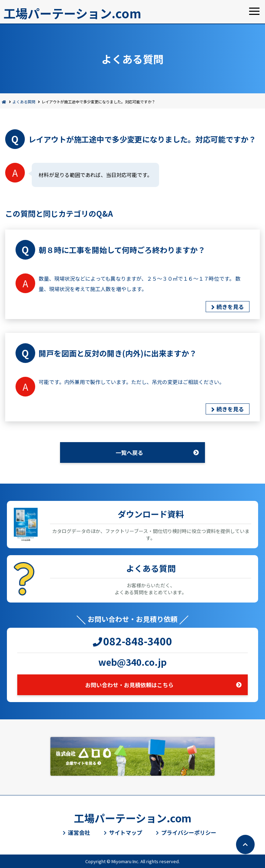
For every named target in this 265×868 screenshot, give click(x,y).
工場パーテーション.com (72, 13)
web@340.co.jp (132, 662)
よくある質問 (24, 102)
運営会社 (79, 832)
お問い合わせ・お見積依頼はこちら (129, 685)
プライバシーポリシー (189, 832)
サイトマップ (126, 832)
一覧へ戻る (129, 452)
